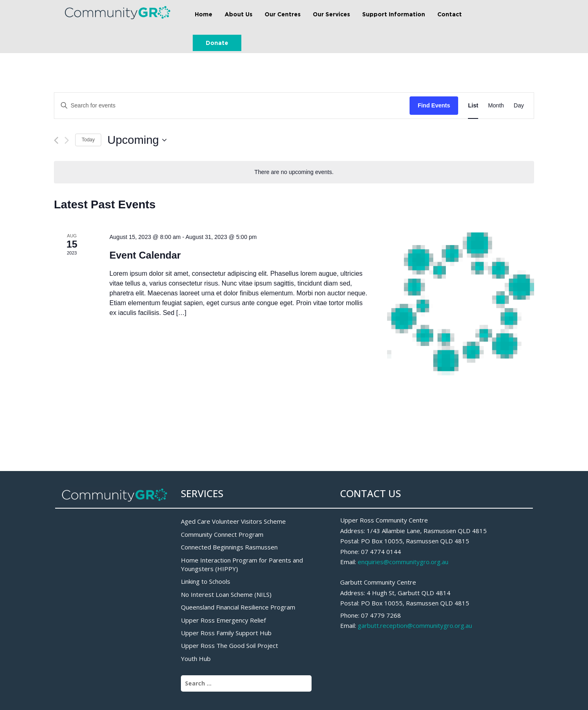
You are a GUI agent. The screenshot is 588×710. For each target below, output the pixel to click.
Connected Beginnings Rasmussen (229, 547)
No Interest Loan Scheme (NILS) (226, 594)
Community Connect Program (222, 534)
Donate (217, 43)
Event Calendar (145, 255)
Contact (450, 14)
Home (204, 14)
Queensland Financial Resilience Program (238, 607)
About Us (238, 14)
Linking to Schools (206, 581)
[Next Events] (67, 140)
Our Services (331, 14)
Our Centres (283, 14)
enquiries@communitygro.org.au (403, 562)
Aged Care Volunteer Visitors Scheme (233, 521)
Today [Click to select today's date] (88, 140)
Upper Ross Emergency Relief (223, 620)
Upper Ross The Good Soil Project (229, 645)
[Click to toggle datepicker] (137, 140)
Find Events (434, 105)
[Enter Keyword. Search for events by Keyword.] (232, 106)
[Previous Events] (56, 140)
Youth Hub (196, 659)
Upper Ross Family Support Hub (226, 633)
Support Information (394, 14)
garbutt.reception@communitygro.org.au (415, 625)
